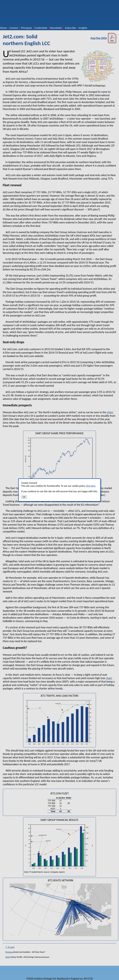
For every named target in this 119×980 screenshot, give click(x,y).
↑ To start (10, 947)
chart (110, 412)
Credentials (41, 28)
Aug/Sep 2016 (103, 38)
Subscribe (70, 28)
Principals (26, 28)
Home (3, 28)
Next (8, 957)
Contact (14, 28)
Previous (9, 952)
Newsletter (56, 28)
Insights (83, 28)
